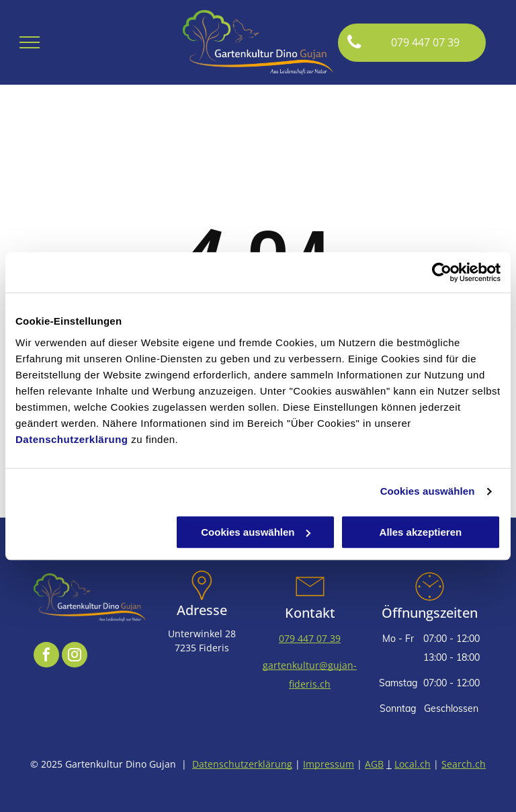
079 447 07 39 (310, 638)
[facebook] (46, 656)
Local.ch (413, 764)
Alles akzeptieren (421, 532)
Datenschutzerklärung (72, 439)
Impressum (329, 764)
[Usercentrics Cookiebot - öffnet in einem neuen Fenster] (442, 272)
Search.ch (464, 764)
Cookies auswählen (428, 491)
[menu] (30, 42)
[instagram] (75, 656)
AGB (374, 764)
